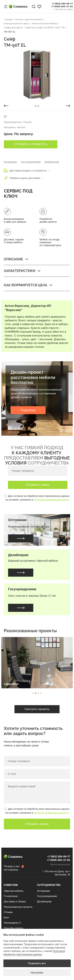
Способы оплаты (14, 928)
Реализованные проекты (18, 907)
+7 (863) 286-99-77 (62, 4)
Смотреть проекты (37, 709)
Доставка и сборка (15, 901)
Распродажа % (13, 923)
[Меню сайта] (6, 7)
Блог (7, 917)
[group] (37, 75)
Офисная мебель (14, 891)
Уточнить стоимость (31, 144)
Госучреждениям (31, 162)
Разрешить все (37, 963)
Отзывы (8, 912)
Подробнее (28, 410)
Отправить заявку (38, 485)
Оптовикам (10, 162)
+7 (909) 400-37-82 (62, 6)
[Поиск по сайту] (34, 7)
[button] (6, 106)
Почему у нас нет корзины (12, 868)
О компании (11, 896)
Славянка (18, 7)
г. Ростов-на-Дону (63, 9)
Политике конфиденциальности (51, 500)
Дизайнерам (52, 162)
